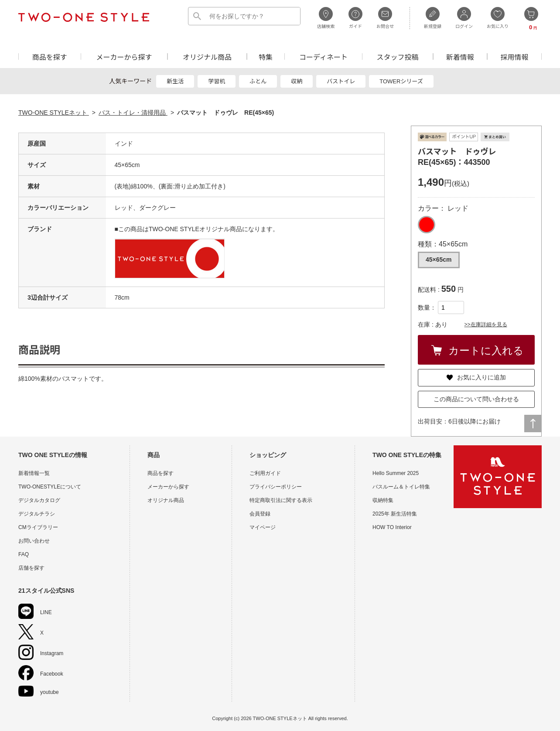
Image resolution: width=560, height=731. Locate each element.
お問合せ (385, 18)
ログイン (464, 18)
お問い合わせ (34, 541)
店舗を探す (31, 568)
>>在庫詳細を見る (486, 325)
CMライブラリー (38, 527)
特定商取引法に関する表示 (281, 500)
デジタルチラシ (37, 514)
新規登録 (433, 18)
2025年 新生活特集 (395, 514)
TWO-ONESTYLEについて (50, 487)
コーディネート (323, 56)
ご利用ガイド (265, 473)
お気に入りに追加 (476, 377)
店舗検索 (326, 18)
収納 (297, 81)
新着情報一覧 (34, 473)
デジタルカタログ (39, 500)
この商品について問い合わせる (476, 399)
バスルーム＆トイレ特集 (401, 487)
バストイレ (341, 81)
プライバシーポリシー (276, 487)
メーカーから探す (124, 56)
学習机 (217, 81)
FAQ (24, 554)
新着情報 (460, 56)
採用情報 (515, 56)
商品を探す (50, 56)
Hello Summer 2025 (396, 473)
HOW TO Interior (392, 527)
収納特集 (383, 500)
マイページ (263, 527)
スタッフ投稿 (397, 56)
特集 (266, 56)
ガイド (355, 18)
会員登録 (260, 514)
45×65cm (439, 260)
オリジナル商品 (207, 56)
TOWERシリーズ (401, 81)
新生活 (175, 81)
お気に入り (498, 18)
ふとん (258, 81)
